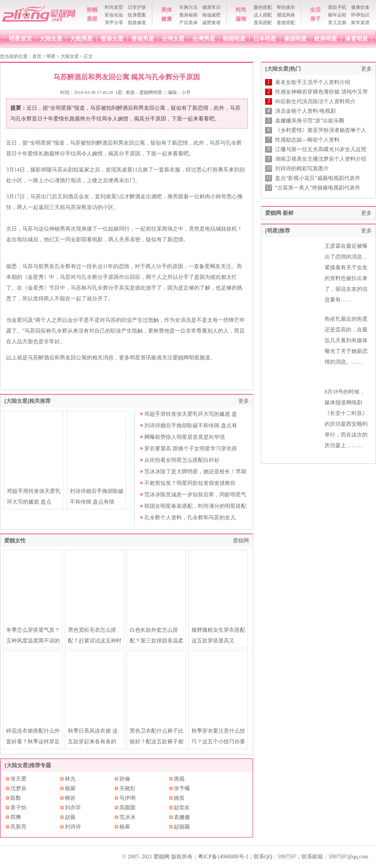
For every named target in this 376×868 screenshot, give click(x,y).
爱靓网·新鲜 (279, 213)
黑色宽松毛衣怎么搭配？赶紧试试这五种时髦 (95, 641)
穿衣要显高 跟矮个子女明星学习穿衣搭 (191, 449)
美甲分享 (114, 23)
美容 (92, 19)
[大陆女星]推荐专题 (28, 765)
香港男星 (143, 39)
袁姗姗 (182, 817)
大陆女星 (51, 39)
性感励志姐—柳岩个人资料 (307, 140)
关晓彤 (127, 788)
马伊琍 (127, 798)
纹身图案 (137, 15)
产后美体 (188, 23)
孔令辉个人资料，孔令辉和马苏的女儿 (190, 518)
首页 (37, 56)
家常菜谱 (360, 23)
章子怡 (18, 808)
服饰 (241, 19)
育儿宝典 (337, 23)
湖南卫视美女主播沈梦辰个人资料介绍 (321, 159)
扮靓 (92, 10)
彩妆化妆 (114, 15)
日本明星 (265, 39)
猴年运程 (337, 15)
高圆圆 (127, 808)
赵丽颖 (182, 827)
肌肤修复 (137, 23)
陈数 (16, 798)
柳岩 (70, 798)
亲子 (315, 19)
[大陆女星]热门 (283, 69)
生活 (315, 10)
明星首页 (20, 39)
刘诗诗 (73, 827)
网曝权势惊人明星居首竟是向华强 (185, 437)
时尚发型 (114, 7)
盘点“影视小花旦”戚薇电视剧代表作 (318, 178)
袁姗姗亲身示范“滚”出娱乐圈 (310, 121)
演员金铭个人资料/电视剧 (305, 111)
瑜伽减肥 (211, 15)
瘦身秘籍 (188, 15)
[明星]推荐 (278, 231)
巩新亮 (18, 827)
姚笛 (179, 798)
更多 (244, 401)
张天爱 (18, 779)
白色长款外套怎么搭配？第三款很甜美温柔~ (157, 641)
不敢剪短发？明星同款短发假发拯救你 (190, 483)
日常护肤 (137, 7)
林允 (70, 779)
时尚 (241, 10)
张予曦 (182, 788)
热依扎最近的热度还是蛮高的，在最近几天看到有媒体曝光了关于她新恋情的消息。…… (346, 340)
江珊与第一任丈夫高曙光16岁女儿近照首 (321, 150)
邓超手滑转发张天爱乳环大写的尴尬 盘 (191, 414)
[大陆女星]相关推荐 (27, 401)
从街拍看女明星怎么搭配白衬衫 (182, 460)
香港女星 (112, 39)
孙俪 (125, 779)
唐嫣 (179, 779)
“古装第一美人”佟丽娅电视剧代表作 (318, 188)
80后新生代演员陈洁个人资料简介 (315, 101)
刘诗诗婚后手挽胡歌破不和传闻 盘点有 (191, 426)
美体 (167, 10)
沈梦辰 (18, 788)
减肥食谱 (211, 23)
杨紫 (70, 788)
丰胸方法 (188, 7)
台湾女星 (173, 39)
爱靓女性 (15, 541)
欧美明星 (326, 39)
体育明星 (356, 39)
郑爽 (16, 817)
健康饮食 (360, 7)
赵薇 (70, 817)
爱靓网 (241, 541)
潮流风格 (286, 15)
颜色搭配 (263, 7)
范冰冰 (127, 817)
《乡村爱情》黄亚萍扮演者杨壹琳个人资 (321, 130)
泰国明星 (295, 39)
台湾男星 (204, 39)
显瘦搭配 (286, 23)
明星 (51, 56)
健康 (167, 19)
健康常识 (211, 7)
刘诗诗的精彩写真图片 (302, 169)
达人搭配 (263, 15)
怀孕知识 (360, 15)
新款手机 (337, 7)
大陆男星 (81, 39)
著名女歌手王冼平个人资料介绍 (313, 82)
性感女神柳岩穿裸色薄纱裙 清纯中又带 (322, 92)
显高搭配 (263, 23)
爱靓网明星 (151, 92)
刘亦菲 (73, 808)
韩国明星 (234, 39)
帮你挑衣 (286, 7)
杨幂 (125, 827)
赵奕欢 (182, 808)
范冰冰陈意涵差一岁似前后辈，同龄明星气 (195, 495)
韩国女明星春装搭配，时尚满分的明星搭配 (195, 506)
